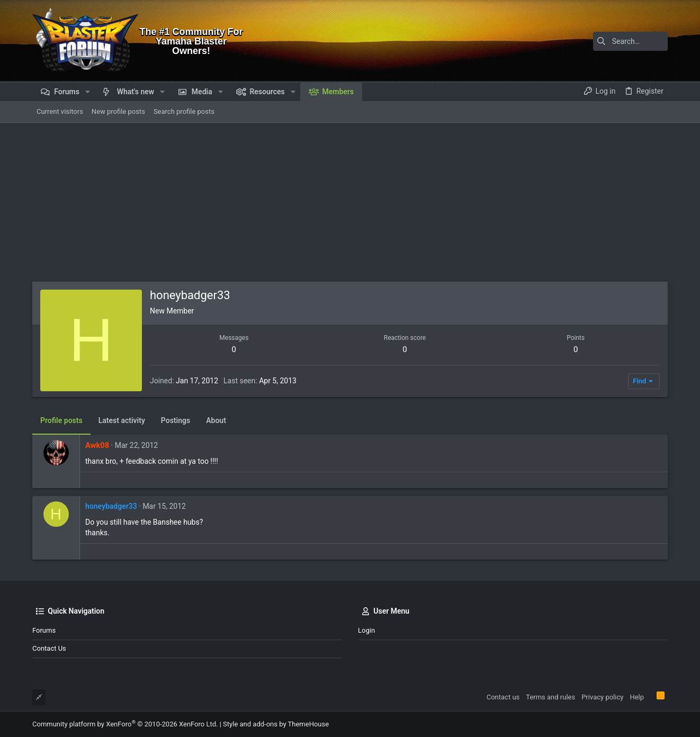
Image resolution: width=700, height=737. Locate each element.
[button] (88, 92)
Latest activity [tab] (122, 420)
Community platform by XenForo (125, 724)
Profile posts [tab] (61, 420)
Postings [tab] (176, 420)
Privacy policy (602, 697)
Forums (44, 630)
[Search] (602, 41)
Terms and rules (550, 697)
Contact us (49, 648)
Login (366, 630)
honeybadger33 (111, 506)
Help (637, 697)
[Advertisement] (350, 202)
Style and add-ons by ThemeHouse (276, 724)
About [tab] (216, 420)
